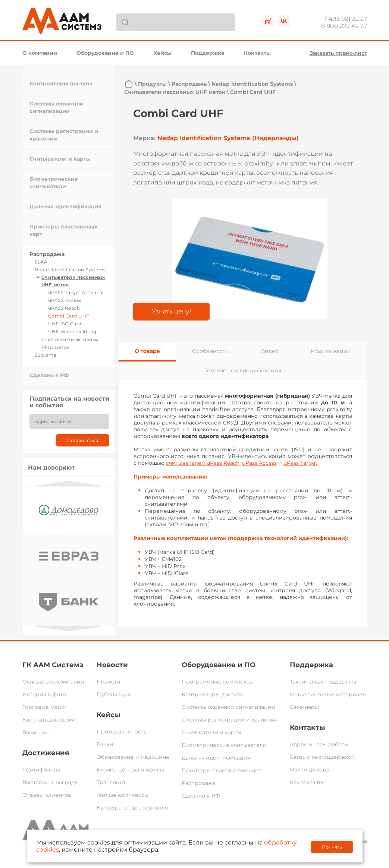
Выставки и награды (51, 782)
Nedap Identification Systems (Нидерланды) (228, 138)
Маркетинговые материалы (328, 694)
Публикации (114, 694)
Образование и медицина (133, 757)
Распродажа (47, 254)
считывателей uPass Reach (203, 463)
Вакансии (36, 732)
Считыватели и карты (60, 159)
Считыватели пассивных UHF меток (175, 92)
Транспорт (111, 782)
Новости (112, 665)
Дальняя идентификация (65, 206)
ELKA (41, 262)
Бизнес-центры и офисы (130, 770)
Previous (69, 484)
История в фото (44, 694)
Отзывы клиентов (47, 795)
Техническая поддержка (323, 682)
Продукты (152, 84)
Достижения (46, 753)
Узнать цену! (171, 311)
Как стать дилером (48, 720)
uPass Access (259, 463)
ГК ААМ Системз (53, 665)
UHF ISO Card (65, 324)
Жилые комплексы (123, 795)
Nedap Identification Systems (70, 270)
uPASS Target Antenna (75, 292)
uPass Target (300, 463)
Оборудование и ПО (105, 53)
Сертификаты (41, 770)
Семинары (304, 707)
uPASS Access (65, 300)
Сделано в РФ (49, 375)
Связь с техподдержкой (322, 757)
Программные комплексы (218, 682)
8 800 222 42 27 (344, 26)
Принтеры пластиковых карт (222, 770)
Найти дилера (310, 770)
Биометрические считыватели (224, 745)
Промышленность (122, 732)
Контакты (257, 53)
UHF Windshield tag (72, 332)
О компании (40, 53)
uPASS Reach (64, 308)
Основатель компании (53, 682)
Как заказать (307, 782)
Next (69, 629)
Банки (105, 744)
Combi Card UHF (69, 316)
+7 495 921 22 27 (344, 19)
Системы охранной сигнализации (228, 707)
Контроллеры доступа (61, 83)
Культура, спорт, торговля (132, 808)
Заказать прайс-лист (338, 53)
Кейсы (162, 53)
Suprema (46, 355)
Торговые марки (45, 707)
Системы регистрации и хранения (230, 720)
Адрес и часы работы (319, 744)
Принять (332, 847)
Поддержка (208, 53)
